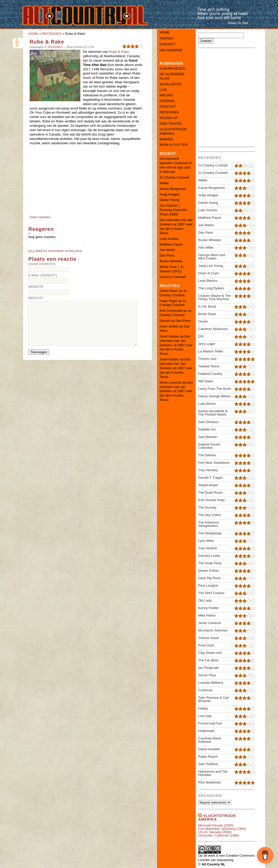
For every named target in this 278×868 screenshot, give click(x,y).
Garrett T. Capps (210, 478)
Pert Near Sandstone (214, 463)
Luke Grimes (169, 239)
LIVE (163, 90)
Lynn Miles (206, 541)
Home (165, 32)
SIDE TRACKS (171, 124)
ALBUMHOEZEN (172, 68)
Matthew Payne (171, 244)
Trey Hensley (208, 470)
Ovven (203, 321)
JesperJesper (208, 485)
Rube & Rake (47, 42)
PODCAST (168, 107)
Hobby (203, 708)
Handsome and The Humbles (213, 773)
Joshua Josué (208, 638)
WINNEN (166, 139)
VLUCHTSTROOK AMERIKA (173, 131)
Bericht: (36, 298)
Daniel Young (170, 200)
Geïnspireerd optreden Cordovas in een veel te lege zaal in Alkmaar (176, 165)
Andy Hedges (170, 194)
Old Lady (205, 600)
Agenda (167, 38)
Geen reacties (40, 217)
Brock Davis (207, 314)
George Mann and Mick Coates (212, 257)
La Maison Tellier (211, 351)
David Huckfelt (209, 749)
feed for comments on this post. (55, 251)
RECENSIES (52, 34)
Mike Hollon (207, 615)
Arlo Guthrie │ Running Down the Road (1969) (173, 210)
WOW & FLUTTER (174, 145)
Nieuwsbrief (171, 50)
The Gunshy (207, 507)
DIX (201, 336)
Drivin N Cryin (208, 273)
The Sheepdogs (210, 533)
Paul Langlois (208, 585)
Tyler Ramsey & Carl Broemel (214, 699)
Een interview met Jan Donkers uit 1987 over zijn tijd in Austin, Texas (176, 226)
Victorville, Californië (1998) (219, 835)
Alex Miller (206, 247)
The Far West (208, 660)
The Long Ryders (211, 288)
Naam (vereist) (42, 264)
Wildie (164, 183)
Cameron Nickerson (213, 329)
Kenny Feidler (208, 608)
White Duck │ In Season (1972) (172, 269)
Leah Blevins (208, 281)
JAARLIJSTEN (171, 84)
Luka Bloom (207, 404)
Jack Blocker (208, 437)
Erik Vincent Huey (211, 500)
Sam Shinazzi (208, 422)
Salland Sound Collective (209, 446)
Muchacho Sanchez (213, 630)
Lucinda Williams (211, 683)
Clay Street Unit (210, 653)
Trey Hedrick (208, 548)
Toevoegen (39, 352)
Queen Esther (208, 571)
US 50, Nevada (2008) (215, 832)
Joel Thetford (208, 764)
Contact (168, 44)
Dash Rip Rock (209, 578)
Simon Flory (207, 675)
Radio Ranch (208, 757)
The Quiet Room (210, 492)
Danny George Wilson (215, 396)
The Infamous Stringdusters (208, 524)
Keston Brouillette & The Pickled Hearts (213, 413)
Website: (36, 287)
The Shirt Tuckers (211, 593)
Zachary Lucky (209, 556)
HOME (33, 34)
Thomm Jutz (207, 359)
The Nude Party (210, 563)
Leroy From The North (215, 389)
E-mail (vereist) (43, 275)
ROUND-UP (169, 118)
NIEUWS (166, 95)
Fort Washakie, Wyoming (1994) (222, 829)
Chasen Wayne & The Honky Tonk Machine (214, 297)
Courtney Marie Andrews (210, 740)
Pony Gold (206, 645)
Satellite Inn (207, 429)
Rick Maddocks (210, 782)
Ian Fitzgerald (208, 668)
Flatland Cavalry (210, 374)
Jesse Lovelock (210, 623)
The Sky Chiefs (210, 515)
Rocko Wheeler (171, 261)
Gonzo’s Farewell (172, 277)
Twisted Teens (209, 366)
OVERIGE (167, 101)
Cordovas (205, 690)
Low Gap (205, 716)
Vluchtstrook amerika (217, 818)
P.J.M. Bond (207, 306)
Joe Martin (167, 250)
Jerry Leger (207, 344)
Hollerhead (206, 731)
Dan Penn (167, 255)
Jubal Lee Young (211, 266)
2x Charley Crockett (174, 177)
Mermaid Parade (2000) (216, 825)
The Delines (207, 455)
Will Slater (206, 381)
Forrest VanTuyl (210, 723)
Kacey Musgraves (173, 189)
